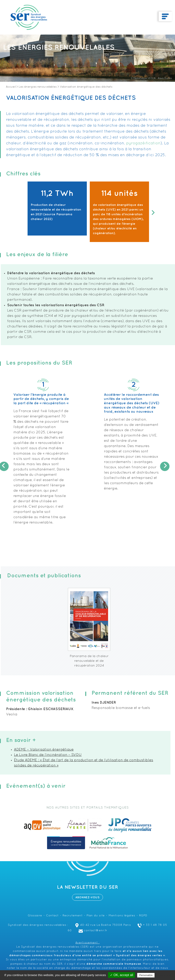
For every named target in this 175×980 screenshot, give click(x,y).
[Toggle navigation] (165, 17)
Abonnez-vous (87, 897)
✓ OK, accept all (122, 975)
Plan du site (96, 916)
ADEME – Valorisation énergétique (44, 750)
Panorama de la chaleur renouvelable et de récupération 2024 (89, 661)
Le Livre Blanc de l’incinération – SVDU (48, 755)
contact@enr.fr (92, 931)
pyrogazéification (143, 143)
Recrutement (73, 916)
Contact (52, 916)
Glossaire (35, 916)
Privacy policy (165, 975)
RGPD (143, 916)
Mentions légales (122, 916)
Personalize (146, 975)
